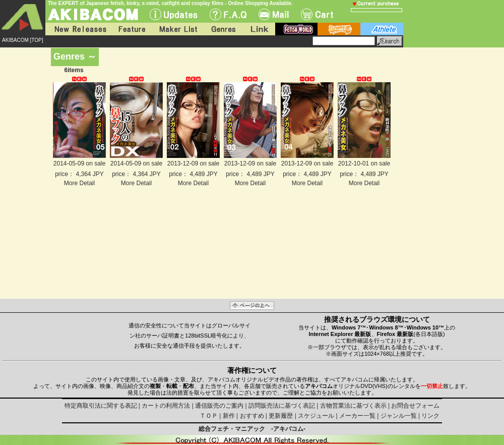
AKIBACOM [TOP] (23, 40)
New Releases (78, 29)
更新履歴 (281, 416)
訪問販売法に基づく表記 (282, 406)
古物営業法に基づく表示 (353, 406)
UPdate (174, 14)
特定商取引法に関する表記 (101, 406)
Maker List (178, 29)
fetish (296, 29)
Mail (274, 14)
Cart (317, 14)
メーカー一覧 (357, 416)
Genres (223, 29)
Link (259, 29)
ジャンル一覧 (399, 416)
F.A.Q (228, 14)
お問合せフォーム (415, 406)
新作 (229, 416)
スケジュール (316, 416)
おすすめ (252, 416)
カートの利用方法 (166, 406)
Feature (132, 29)
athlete (382, 29)
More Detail (79, 183)
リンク (430, 416)
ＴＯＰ (209, 416)
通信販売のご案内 (219, 406)
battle (339, 29)
